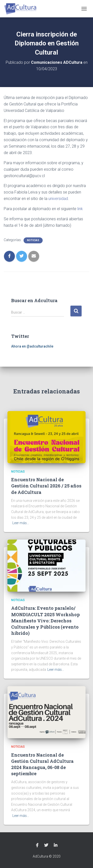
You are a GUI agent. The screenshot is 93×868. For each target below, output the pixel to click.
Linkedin (56, 845)
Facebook (37, 845)
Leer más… (21, 523)
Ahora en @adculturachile (32, 346)
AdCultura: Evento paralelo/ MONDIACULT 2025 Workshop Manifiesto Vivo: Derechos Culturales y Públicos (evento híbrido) (46, 621)
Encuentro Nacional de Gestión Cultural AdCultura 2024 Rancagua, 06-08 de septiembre (42, 764)
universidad (58, 199)
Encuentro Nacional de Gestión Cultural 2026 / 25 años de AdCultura (46, 486)
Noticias (33, 240)
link (80, 209)
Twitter (46, 845)
